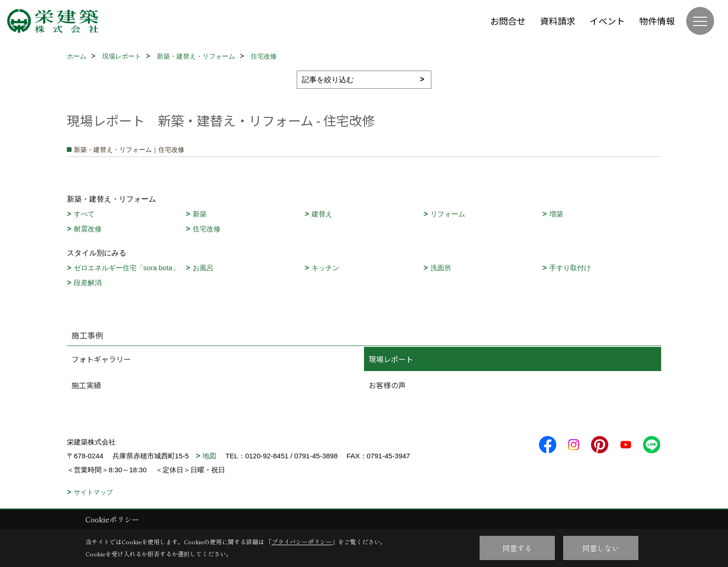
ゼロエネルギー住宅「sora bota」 (127, 268)
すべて (84, 214)
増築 (556, 214)
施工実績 (86, 385)
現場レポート (391, 359)
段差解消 (88, 283)
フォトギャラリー (101, 359)
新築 (200, 214)
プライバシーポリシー (302, 542)
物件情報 (657, 21)
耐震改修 (88, 229)
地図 (209, 456)
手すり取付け (570, 268)
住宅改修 (207, 229)
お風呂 (203, 268)
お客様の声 (387, 385)
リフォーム (448, 214)
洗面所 (441, 268)
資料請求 (558, 21)
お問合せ (508, 21)
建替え (322, 214)
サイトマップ (93, 492)
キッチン (325, 268)
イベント (607, 21)
